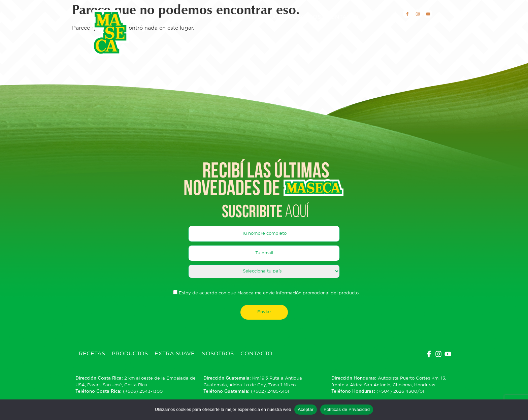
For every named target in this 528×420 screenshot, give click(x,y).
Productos (220, 17)
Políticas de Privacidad (347, 409)
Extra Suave (263, 17)
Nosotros (305, 17)
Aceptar (306, 409)
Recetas (183, 17)
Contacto (342, 17)
